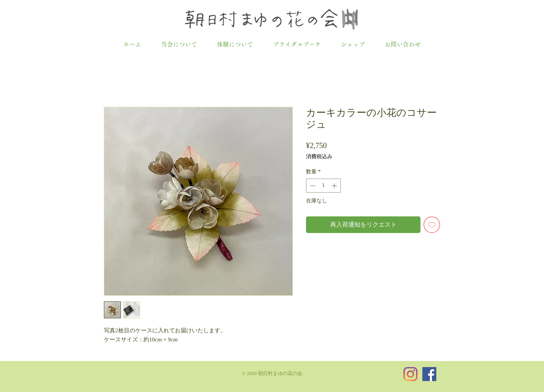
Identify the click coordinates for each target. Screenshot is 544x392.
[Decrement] (312, 186)
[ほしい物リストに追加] (432, 225)
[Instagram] (410, 374)
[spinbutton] (323, 186)
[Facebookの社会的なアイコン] (429, 374)
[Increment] (335, 186)
